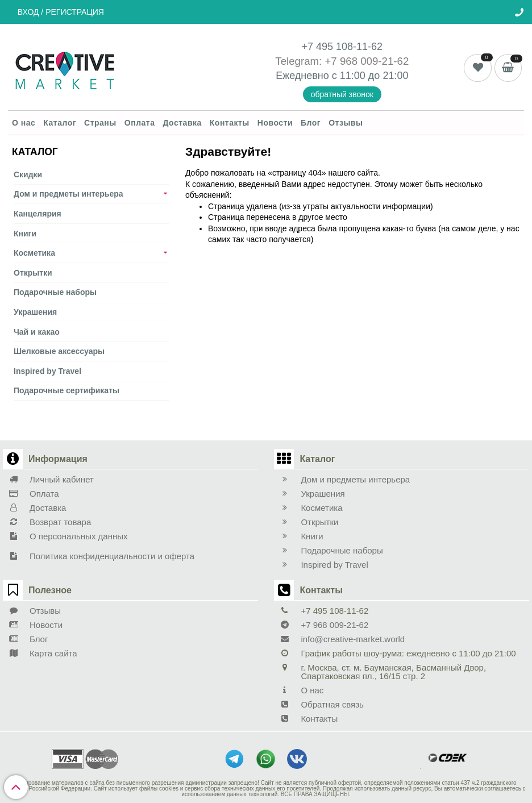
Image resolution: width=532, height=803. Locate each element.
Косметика (34, 253)
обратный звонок (342, 94)
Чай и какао (37, 332)
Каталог (60, 123)
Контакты (230, 123)
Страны (100, 123)
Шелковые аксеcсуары (59, 351)
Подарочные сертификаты (66, 390)
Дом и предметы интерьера (68, 194)
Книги (25, 234)
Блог (311, 123)
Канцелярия (38, 214)
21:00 (395, 76)
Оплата (140, 123)
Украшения (35, 312)
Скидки (28, 174)
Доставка (182, 123)
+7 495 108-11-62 (342, 47)
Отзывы (346, 123)
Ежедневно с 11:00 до (329, 76)
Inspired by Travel (47, 371)
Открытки (33, 273)
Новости (275, 123)
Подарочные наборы (55, 292)
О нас (24, 123)
